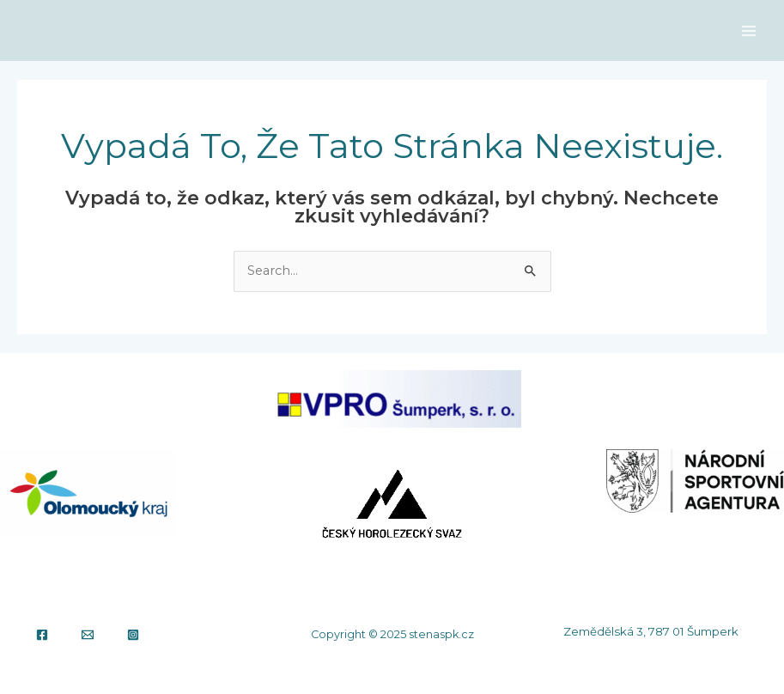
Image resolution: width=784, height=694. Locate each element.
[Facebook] (42, 635)
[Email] (88, 635)
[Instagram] (133, 635)
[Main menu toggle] (749, 31)
